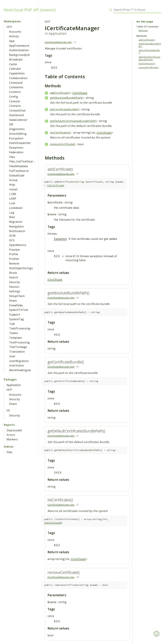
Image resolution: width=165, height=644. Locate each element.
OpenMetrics (18, 245)
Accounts (15, 32)
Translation (17, 352)
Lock (12, 203)
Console (15, 101)
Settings (15, 291)
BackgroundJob (19, 55)
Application (14, 385)
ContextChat (17, 110)
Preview (14, 250)
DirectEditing (18, 134)
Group (13, 180)
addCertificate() (60, 93)
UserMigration (19, 361)
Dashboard (17, 115)
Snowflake (16, 305)
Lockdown (16, 208)
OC (8, 410)
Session (14, 287)
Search (14, 277)
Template (15, 338)
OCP (9, 27)
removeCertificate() (63, 144)
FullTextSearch (19, 171)
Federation (16, 152)
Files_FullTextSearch (23, 161)
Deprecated (14, 430)
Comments (16, 87)
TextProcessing (19, 342)
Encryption (16, 138)
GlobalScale (17, 175)
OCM (12, 236)
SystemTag (17, 319)
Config (14, 97)
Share (13, 301)
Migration (16, 222)
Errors (11, 435)
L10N (13, 194)
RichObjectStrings (21, 268)
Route (13, 273)
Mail (12, 217)
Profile (14, 254)
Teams (14, 333)
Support (15, 315)
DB (11, 124)
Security (15, 282)
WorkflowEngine (20, 370)
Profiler (14, 259)
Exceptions (16, 148)
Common (15, 92)
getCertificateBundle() (65, 109)
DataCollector (18, 120)
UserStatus (17, 365)
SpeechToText (19, 310)
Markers (12, 439)
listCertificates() (61, 133)
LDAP (13, 199)
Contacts (15, 106)
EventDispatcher (20, 143)
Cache (13, 64)
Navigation (17, 226)
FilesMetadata (18, 166)
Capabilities (17, 73)
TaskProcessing (20, 328)
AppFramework (19, 46)
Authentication (19, 50)
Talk (12, 324)
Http (12, 185)
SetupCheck (17, 296)
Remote (14, 264)
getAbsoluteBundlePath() (67, 98)
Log (12, 213)
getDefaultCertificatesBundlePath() (73, 121)
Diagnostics (17, 129)
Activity (14, 36)
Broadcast (16, 60)
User (12, 356)
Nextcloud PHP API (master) (30, 10)
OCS (12, 240)
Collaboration (18, 78)
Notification (17, 231)
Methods (143, 31)
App (12, 41)
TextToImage (18, 347)
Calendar (15, 69)
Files (12, 157)
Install (13, 189)
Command (16, 83)
